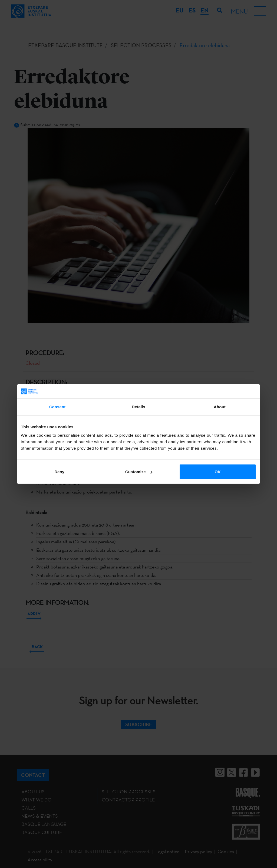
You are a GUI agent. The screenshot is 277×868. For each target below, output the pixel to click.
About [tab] (220, 407)
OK (218, 472)
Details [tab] (138, 407)
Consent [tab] (57, 407)
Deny (59, 472)
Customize (139, 472)
